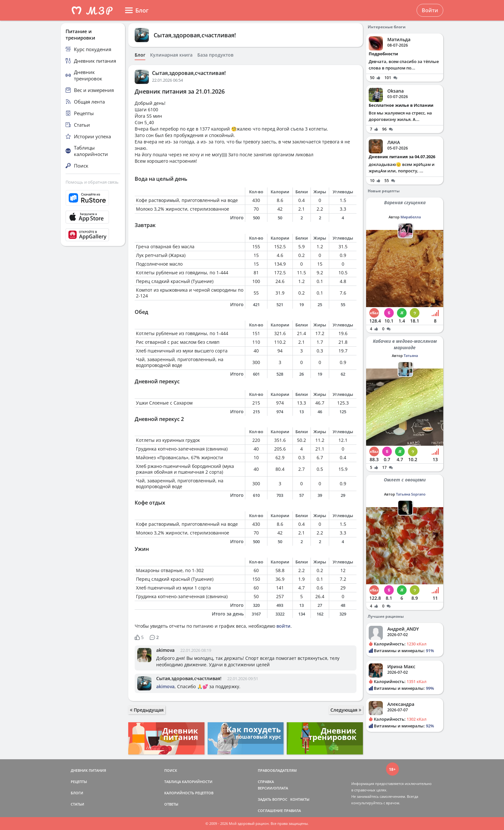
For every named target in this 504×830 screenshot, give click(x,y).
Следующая (346, 710)
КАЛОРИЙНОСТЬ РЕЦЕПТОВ (189, 793)
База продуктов (215, 55)
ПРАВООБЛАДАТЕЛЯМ (277, 770)
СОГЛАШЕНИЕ (270, 811)
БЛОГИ (77, 793)
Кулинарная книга (171, 55)
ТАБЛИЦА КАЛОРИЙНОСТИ (188, 782)
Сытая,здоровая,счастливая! (195, 35)
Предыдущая (147, 710)
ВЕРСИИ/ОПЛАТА (273, 788)
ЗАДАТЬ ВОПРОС (273, 799)
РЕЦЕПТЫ (79, 782)
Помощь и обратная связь (92, 182)
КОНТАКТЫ (300, 799)
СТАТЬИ (77, 804)
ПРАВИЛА (292, 811)
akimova (165, 650)
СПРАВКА (266, 782)
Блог (140, 55)
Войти (430, 10)
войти (283, 626)
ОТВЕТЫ (171, 804)
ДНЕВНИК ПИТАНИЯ (88, 770)
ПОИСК (171, 770)
